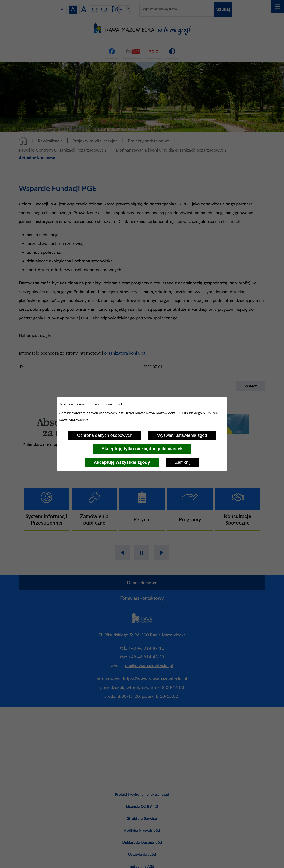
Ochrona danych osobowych (105, 435)
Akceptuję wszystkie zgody (122, 462)
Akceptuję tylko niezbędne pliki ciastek (142, 449)
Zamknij (183, 462)
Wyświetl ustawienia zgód (182, 435)
